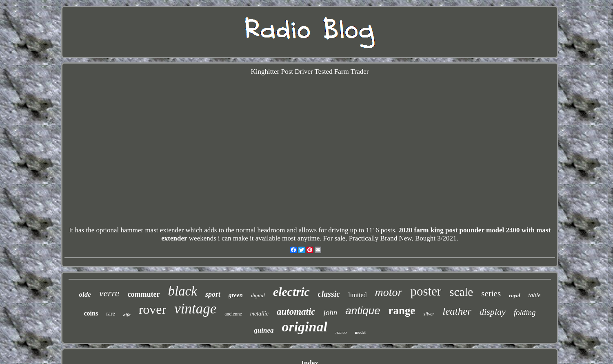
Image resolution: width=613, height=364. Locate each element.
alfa (127, 315)
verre (109, 293)
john (331, 312)
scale (461, 292)
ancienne (233, 314)
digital (258, 295)
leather (457, 311)
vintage (195, 309)
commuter (143, 294)
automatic (296, 312)
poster (426, 291)
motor (389, 292)
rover (153, 309)
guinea (264, 330)
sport (213, 294)
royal (514, 295)
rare (111, 314)
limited (357, 295)
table (535, 295)
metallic (259, 314)
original (304, 327)
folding (525, 312)
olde (85, 295)
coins (91, 313)
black (182, 291)
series (491, 293)
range (402, 311)
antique (363, 311)
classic (329, 294)
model (360, 332)
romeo (341, 332)
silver (429, 314)
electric (291, 292)
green (236, 295)
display (493, 312)
